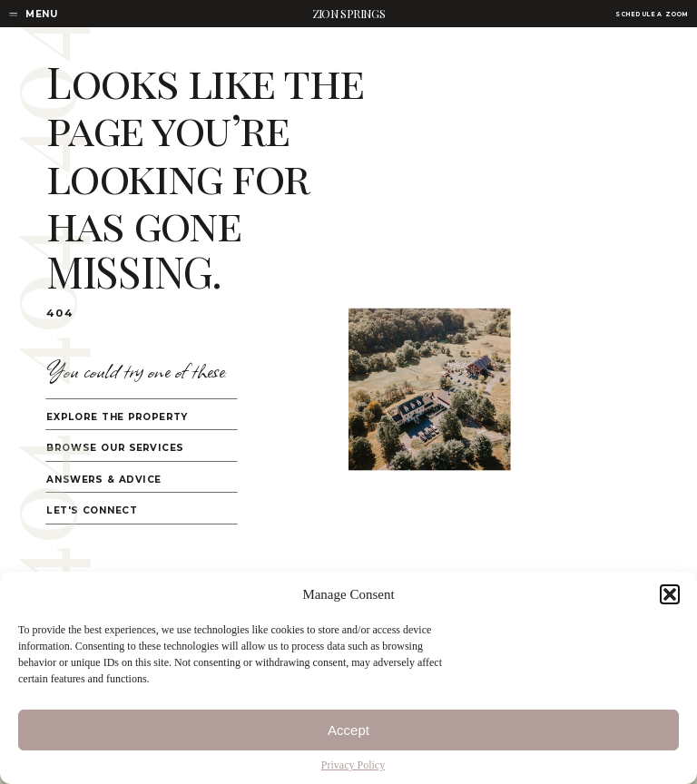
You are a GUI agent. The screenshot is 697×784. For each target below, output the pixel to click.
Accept (348, 730)
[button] (670, 594)
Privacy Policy (353, 765)
